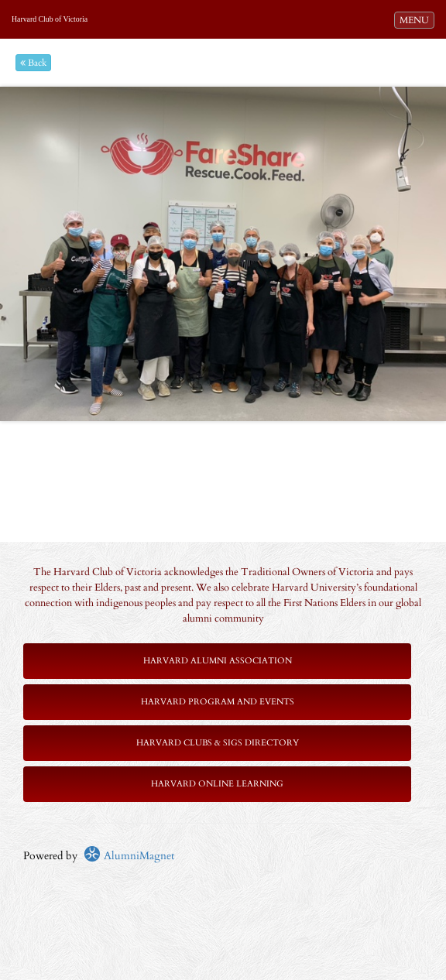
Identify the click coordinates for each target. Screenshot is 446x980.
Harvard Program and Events (218, 702)
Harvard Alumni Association (218, 661)
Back (33, 63)
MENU (417, 19)
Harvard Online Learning (217, 784)
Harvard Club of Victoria (50, 19)
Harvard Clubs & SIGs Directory (218, 743)
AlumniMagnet (129, 856)
